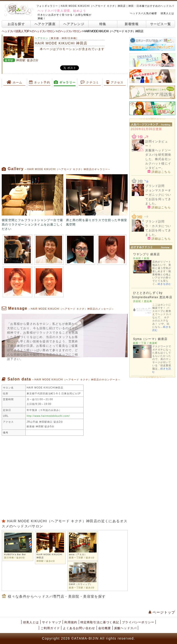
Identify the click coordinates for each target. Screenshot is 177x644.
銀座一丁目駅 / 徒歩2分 (82, 588)
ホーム (15, 82)
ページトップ (162, 612)
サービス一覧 (161, 24)
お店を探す (16, 24)
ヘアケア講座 (45, 24)
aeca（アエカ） (78, 554)
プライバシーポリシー (138, 622)
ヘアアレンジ (74, 24)
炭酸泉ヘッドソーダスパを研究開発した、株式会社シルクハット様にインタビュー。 (158, 159)
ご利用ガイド (50, 628)
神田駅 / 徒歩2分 (46, 561)
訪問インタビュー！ (156, 144)
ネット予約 (40, 82)
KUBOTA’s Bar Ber (15, 554)
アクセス (115, 82)
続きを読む (164, 284)
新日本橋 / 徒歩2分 (15, 558)
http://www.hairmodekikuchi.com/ (48, 416)
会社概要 (105, 628)
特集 (103, 24)
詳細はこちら (159, 172)
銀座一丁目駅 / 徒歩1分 (82, 558)
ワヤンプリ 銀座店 (146, 254)
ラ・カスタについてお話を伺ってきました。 (158, 230)
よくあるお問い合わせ (79, 628)
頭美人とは (167, 13)
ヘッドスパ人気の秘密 (144, 13)
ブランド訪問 (155, 186)
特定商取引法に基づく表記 (100, 622)
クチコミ (90, 82)
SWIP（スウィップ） (81, 584)
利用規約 (71, 622)
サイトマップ (52, 622)
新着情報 (132, 24)
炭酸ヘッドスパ (125, 628)
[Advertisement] (65, 127)
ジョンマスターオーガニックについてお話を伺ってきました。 (158, 197)
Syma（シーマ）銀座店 (150, 339)
